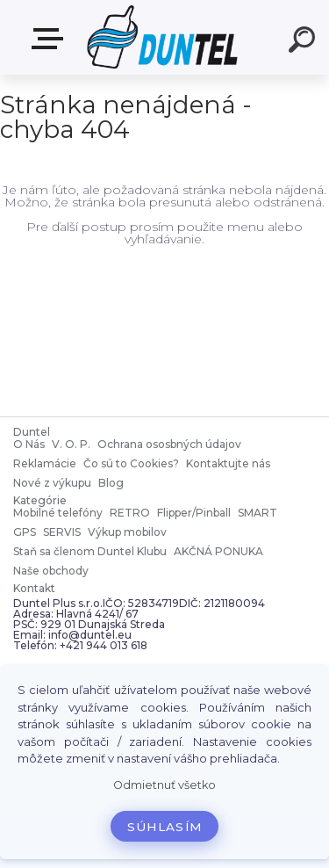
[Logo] (163, 37)
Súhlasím (165, 827)
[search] (304, 42)
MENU (51, 39)
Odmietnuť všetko (164, 785)
